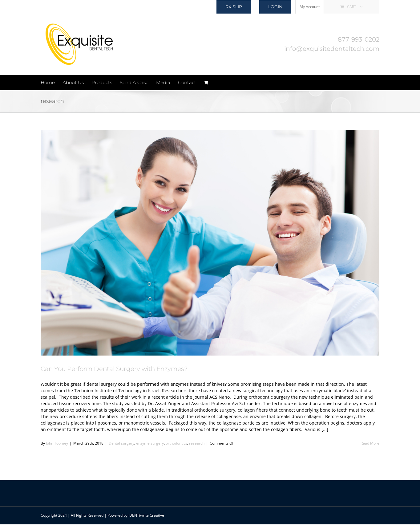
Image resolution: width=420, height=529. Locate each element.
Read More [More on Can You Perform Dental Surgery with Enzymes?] (370, 443)
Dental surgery (121, 443)
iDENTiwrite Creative (146, 515)
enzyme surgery (150, 443)
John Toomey (57, 443)
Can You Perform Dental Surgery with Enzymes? (114, 369)
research (197, 443)
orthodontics (176, 443)
